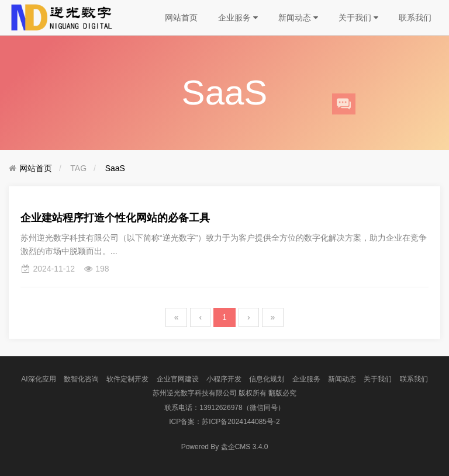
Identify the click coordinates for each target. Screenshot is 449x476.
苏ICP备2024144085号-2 (241, 422)
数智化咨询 (81, 379)
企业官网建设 (178, 379)
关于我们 (358, 18)
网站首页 (181, 18)
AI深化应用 (38, 379)
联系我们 (415, 18)
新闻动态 (298, 18)
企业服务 (238, 18)
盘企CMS (225, 447)
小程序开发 (224, 379)
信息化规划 (267, 379)
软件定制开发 (127, 379)
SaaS (115, 168)
